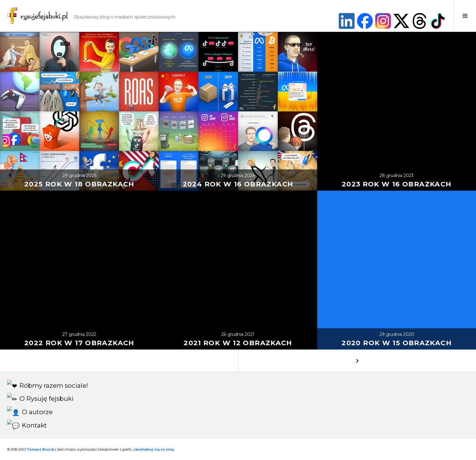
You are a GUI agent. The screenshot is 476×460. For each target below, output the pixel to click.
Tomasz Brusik (41, 449)
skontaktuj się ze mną (154, 449)
